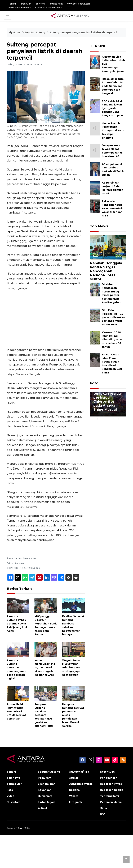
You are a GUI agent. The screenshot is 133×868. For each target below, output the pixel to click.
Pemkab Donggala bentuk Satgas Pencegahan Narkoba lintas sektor (106, 271)
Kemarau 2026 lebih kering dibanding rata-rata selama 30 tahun (112, 340)
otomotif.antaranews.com (48, 8)
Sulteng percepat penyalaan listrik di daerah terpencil (83, 32)
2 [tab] (103, 419)
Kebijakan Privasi (111, 784)
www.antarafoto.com (20, 8)
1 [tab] (98, 419)
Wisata (74, 796)
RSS (103, 814)
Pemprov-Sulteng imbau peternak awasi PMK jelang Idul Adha (17, 624)
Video (11, 796)
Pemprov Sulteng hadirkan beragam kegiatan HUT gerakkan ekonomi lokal (44, 715)
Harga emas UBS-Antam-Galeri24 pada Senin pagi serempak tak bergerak (113, 86)
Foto (94, 383)
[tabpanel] (108, 404)
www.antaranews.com (79, 4)
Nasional (75, 790)
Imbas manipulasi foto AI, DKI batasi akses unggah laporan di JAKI (45, 668)
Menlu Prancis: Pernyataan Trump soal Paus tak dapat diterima (113, 131)
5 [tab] (118, 419)
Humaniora (45, 796)
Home (15, 32)
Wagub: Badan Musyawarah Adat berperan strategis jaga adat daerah (72, 668)
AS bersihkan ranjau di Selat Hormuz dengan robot (112, 188)
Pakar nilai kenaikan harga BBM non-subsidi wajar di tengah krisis (113, 208)
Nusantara (14, 802)
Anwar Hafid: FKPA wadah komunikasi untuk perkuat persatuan (16, 711)
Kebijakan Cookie (112, 790)
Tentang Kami (56, 4)
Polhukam (45, 778)
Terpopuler (25, 4)
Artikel (42, 808)
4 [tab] (113, 419)
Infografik (76, 802)
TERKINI (98, 46)
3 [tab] (108, 419)
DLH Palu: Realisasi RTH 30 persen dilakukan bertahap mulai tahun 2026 (113, 317)
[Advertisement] (46, 319)
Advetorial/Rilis (79, 772)
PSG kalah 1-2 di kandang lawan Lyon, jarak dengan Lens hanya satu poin (112, 108)
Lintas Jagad (46, 802)
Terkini (12, 4)
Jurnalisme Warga (81, 784)
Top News (39, 4)
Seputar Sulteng (35, 32)
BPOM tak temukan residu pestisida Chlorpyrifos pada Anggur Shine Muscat (107, 399)
